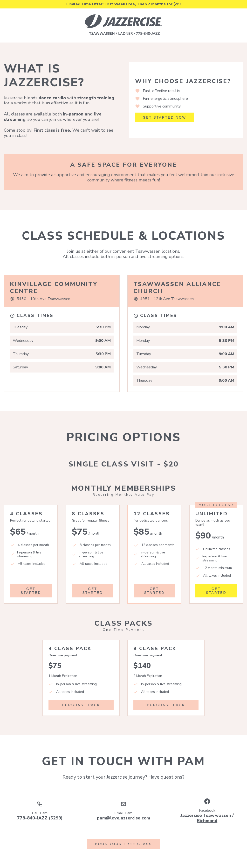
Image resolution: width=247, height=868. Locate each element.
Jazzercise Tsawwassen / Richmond (207, 818)
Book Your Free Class (123, 844)
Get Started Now (165, 117)
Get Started (31, 591)
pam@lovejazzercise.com (123, 818)
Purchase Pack (81, 705)
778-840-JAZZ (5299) (40, 818)
